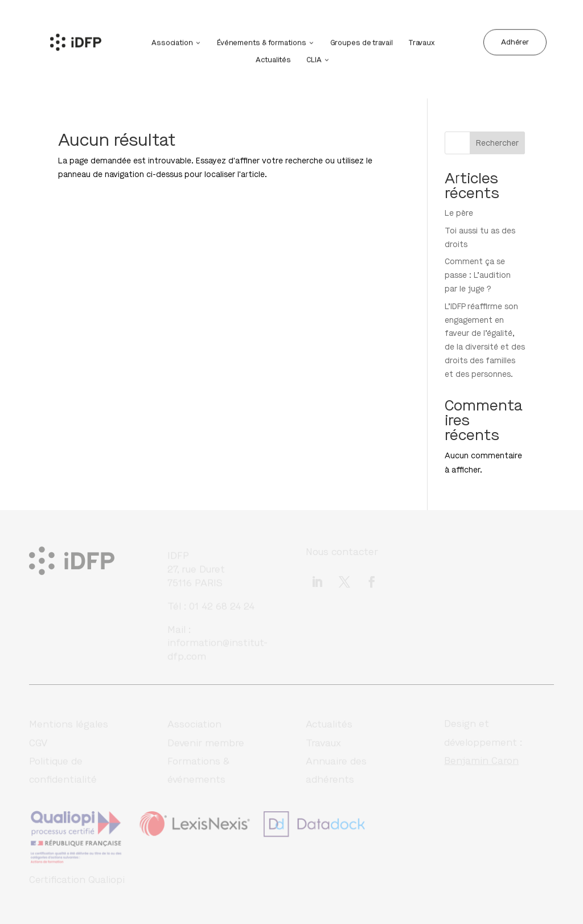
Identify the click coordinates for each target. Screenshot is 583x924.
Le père (459, 213)
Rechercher (497, 143)
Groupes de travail (362, 42)
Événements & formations (262, 42)
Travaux (421, 42)
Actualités (273, 59)
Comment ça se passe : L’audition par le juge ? (478, 275)
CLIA (314, 59)
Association (172, 42)
